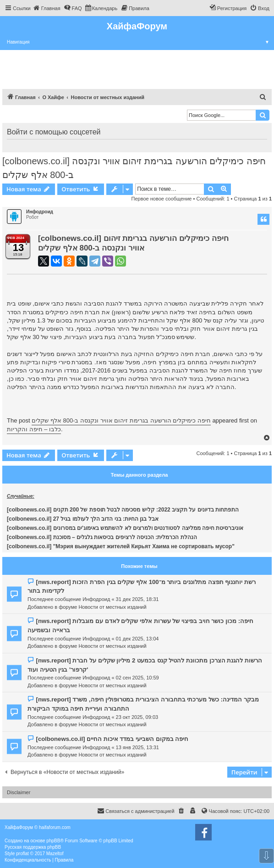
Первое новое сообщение (162, 199)
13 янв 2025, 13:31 (137, 747)
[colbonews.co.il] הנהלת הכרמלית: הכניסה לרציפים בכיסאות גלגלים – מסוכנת (102, 537)
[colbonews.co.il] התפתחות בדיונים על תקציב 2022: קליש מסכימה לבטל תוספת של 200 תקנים (123, 510)
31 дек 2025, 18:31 (137, 599)
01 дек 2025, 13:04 (137, 639)
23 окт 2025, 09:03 (137, 717)
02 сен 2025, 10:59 (137, 678)
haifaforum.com (55, 827)
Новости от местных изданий (112, 607)
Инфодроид (40, 212)
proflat (22, 854)
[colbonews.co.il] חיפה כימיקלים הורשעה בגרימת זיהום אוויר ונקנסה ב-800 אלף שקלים (134, 168)
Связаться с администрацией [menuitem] (136, 811)
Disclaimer (19, 792)
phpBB (53, 841)
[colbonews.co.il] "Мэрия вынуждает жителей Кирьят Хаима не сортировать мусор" (121, 546)
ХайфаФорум (137, 26)
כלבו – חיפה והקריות (34, 429)
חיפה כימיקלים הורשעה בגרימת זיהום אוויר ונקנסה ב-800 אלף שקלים (121, 420)
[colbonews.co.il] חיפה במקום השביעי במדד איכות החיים (112, 739)
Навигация (140, 42)
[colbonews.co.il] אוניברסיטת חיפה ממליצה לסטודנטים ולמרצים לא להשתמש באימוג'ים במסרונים (125, 528)
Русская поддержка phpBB (33, 847)
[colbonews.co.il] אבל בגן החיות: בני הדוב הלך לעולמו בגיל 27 (83, 519)
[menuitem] (47, 8)
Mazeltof (55, 854)
